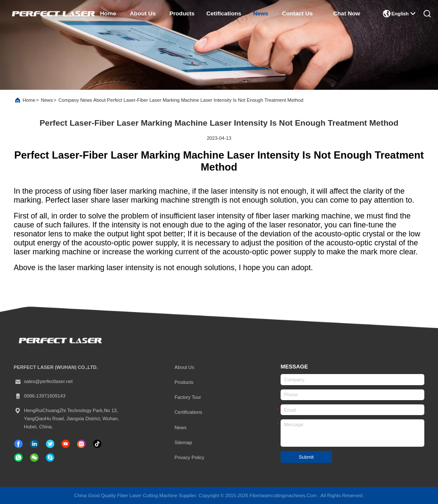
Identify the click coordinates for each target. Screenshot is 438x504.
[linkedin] (34, 444)
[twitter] (50, 444)
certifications (188, 412)
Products (184, 382)
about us (143, 13)
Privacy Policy (189, 457)
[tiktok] (65, 444)
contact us (297, 13)
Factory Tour (188, 397)
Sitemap (183, 442)
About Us (184, 367)
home (108, 13)
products (182, 13)
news (261, 13)
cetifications (224, 13)
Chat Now (347, 13)
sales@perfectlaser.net (43, 382)
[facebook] (18, 444)
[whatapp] (18, 457)
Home (29, 100)
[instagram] (81, 444)
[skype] (50, 457)
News (47, 100)
